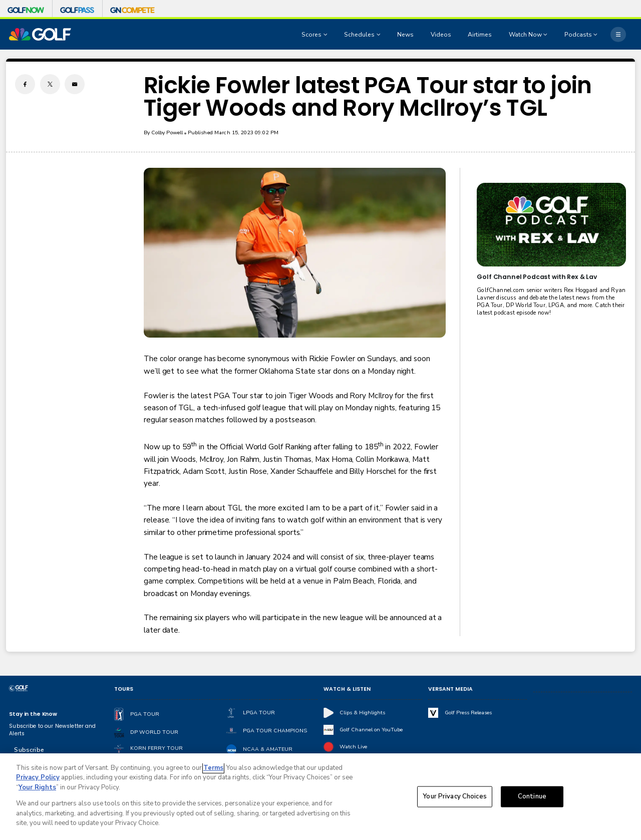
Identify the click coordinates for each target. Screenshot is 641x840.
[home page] (40, 34)
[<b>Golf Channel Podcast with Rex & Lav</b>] (551, 225)
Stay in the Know (33, 714)
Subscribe (29, 750)
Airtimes (480, 35)
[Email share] (75, 84)
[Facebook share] (25, 84)
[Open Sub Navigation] (327, 35)
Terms (213, 768)
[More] (618, 34)
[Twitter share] (50, 84)
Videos (441, 35)
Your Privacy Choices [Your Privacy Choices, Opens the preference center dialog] (455, 797)
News (405, 35)
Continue (532, 797)
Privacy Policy (38, 778)
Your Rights (37, 788)
